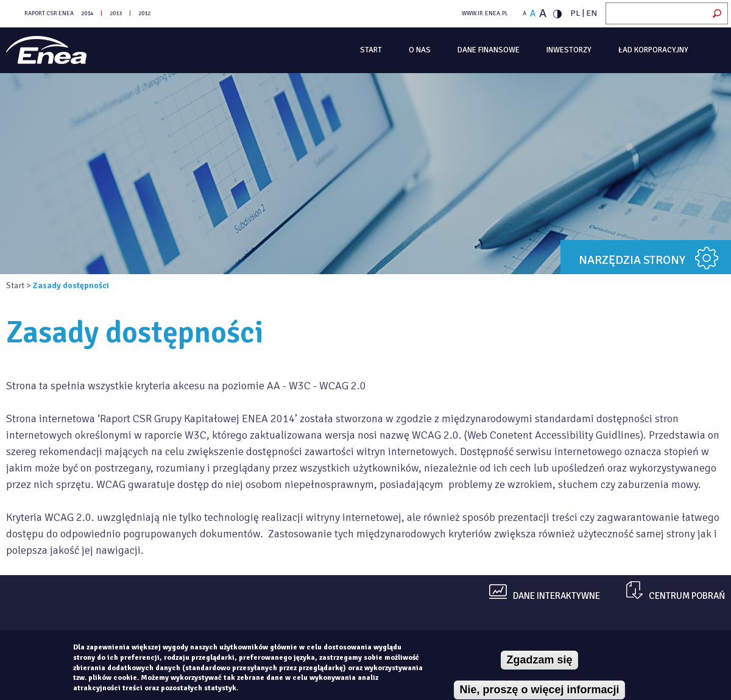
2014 (87, 13)
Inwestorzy (569, 50)
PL (575, 13)
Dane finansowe (489, 50)
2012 (144, 13)
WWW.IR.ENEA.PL (485, 13)
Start (371, 50)
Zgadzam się (539, 660)
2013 (116, 13)
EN (592, 13)
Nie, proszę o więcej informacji (539, 690)
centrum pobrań (687, 596)
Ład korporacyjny (653, 50)
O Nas (420, 50)
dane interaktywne (556, 596)
